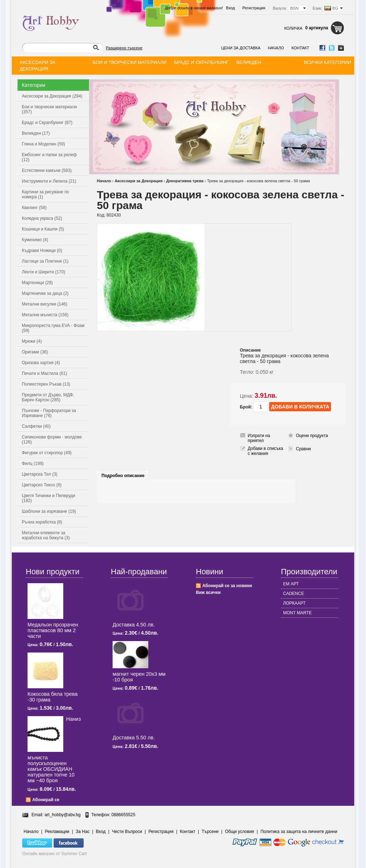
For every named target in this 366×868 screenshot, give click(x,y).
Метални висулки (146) (44, 304)
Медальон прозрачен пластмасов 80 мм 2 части (53, 630)
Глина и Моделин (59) (43, 144)
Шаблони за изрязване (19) (49, 511)
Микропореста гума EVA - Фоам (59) (53, 328)
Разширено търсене (124, 48)
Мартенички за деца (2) (45, 293)
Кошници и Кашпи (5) (43, 229)
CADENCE (294, 594)
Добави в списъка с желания (265, 451)
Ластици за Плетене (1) (45, 261)
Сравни (303, 449)
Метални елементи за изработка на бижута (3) (46, 535)
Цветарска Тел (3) (40, 474)
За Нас (83, 832)
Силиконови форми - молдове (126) (52, 440)
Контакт (300, 48)
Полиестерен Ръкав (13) (46, 384)
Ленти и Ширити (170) (43, 272)
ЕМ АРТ (291, 584)
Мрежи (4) (32, 341)
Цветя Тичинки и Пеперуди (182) (48, 498)
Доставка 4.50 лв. (134, 625)
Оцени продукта (312, 436)
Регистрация (254, 8)
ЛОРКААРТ (294, 603)
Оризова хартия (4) (41, 363)
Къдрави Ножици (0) (42, 251)
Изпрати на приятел (259, 438)
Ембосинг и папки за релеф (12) (49, 157)
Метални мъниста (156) (45, 315)
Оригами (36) (35, 352)
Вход (230, 8)
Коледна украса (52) (42, 218)
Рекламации (57, 832)
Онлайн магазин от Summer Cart (55, 854)
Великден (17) (36, 133)
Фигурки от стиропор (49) (47, 453)
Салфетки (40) (36, 426)
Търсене (210, 832)
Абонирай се (46, 800)
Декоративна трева (185, 181)
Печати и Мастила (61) (44, 373)
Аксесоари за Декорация (139, 181)
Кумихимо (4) (35, 240)
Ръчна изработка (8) (42, 522)
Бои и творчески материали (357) (49, 109)
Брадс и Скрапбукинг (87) (47, 123)
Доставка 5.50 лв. (134, 738)
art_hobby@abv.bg (63, 815)
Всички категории (327, 62)
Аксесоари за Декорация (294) (52, 96)
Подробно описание (123, 476)
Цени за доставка (241, 48)
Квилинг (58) (34, 208)
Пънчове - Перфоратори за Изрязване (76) (49, 413)
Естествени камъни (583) (47, 170)
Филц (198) (33, 463)
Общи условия (240, 832)
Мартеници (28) (37, 283)
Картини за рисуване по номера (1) (46, 194)
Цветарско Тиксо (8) (42, 485)
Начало (276, 48)
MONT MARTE (297, 613)
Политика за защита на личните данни (299, 832)
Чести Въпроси (127, 832)
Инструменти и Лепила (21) (49, 181)
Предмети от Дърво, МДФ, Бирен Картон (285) (48, 397)
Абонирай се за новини (227, 586)
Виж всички (208, 592)
